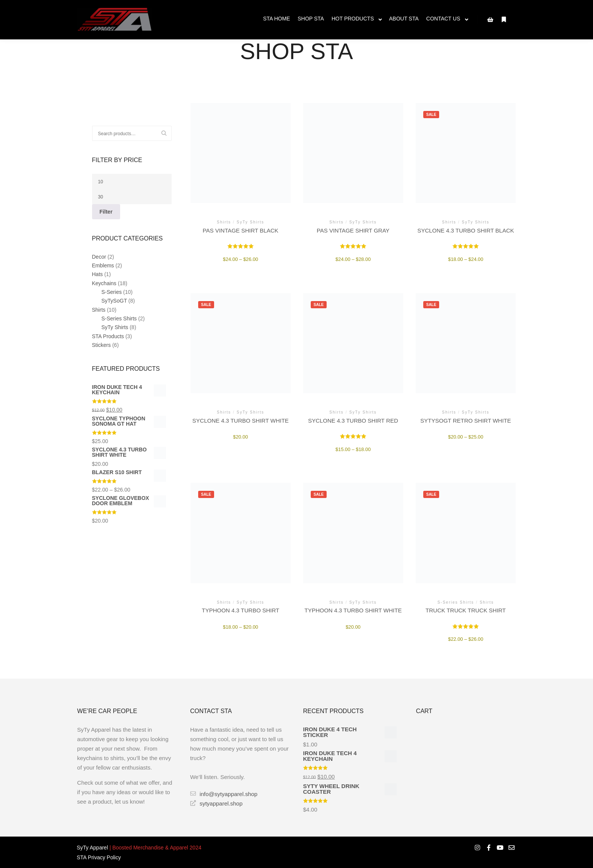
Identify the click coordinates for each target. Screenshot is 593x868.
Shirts (99, 310)
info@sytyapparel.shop (224, 794)
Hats (98, 274)
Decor (99, 257)
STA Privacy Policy (99, 857)
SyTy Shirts (115, 327)
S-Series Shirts (119, 318)
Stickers (102, 345)
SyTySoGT (114, 301)
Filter (106, 212)
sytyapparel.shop (216, 803)
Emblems (103, 265)
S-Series (112, 292)
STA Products (108, 336)
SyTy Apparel (93, 848)
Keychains (104, 283)
